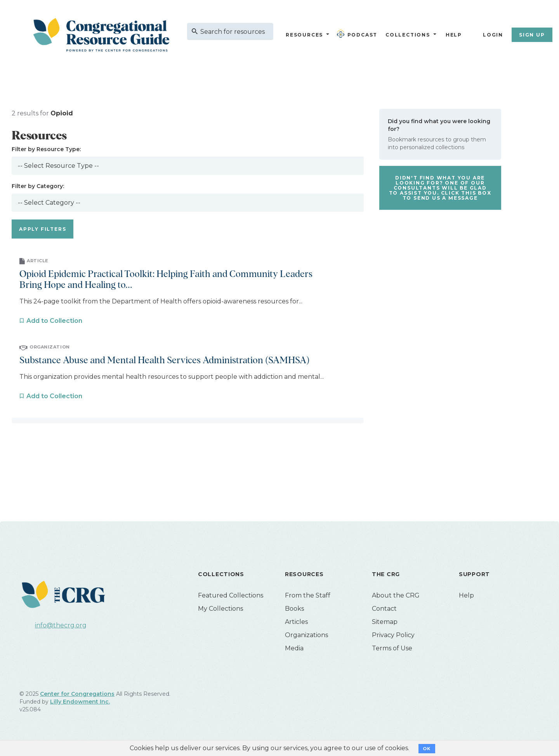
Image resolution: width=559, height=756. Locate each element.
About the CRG (396, 595)
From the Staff (308, 595)
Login (493, 35)
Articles (296, 622)
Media (294, 648)
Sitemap (385, 622)
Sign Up (532, 35)
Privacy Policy (393, 635)
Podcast (359, 34)
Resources (304, 35)
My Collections (220, 609)
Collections (407, 35)
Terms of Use (392, 648)
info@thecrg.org (61, 625)
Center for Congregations (77, 694)
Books (294, 609)
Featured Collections (231, 595)
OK (427, 749)
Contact (384, 609)
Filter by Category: (38, 186)
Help (454, 35)
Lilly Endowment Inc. (80, 702)
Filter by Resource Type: (46, 149)
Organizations (306, 635)
